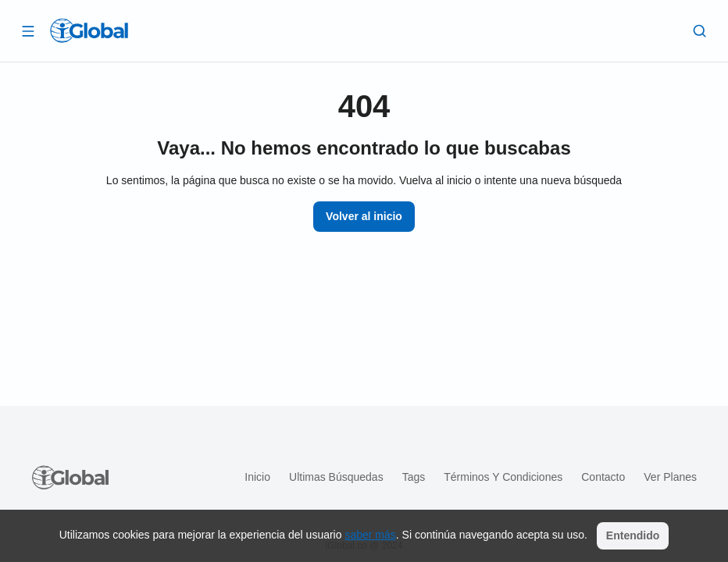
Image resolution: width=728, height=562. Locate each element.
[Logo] (89, 30)
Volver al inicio (364, 216)
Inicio (257, 477)
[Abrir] (28, 30)
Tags (414, 477)
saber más (370, 535)
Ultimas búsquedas (336, 477)
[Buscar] (700, 30)
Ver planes (670, 477)
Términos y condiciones (503, 477)
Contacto (603, 477)
